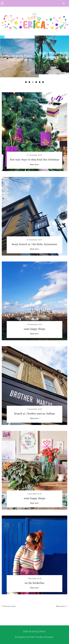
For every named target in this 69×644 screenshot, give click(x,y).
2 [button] (30, 83)
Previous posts (9, 606)
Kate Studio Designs (42, 637)
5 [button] (40, 83)
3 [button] (33, 83)
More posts (62, 606)
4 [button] (37, 83)
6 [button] (44, 83)
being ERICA (39, 631)
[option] (19, 55)
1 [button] (26, 83)
